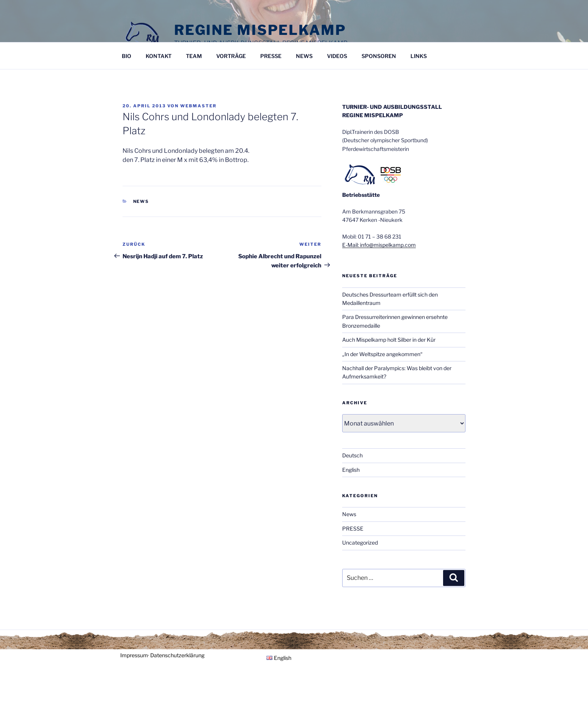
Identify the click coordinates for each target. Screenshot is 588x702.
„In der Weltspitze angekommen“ (382, 354)
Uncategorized (360, 543)
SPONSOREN (379, 56)
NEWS (304, 56)
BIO (127, 56)
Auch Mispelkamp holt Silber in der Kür (389, 340)
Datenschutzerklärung (177, 655)
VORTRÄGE (231, 56)
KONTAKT (159, 56)
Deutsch (352, 455)
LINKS (419, 56)
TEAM (194, 56)
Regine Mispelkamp (260, 30)
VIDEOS (337, 56)
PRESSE (271, 56)
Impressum (134, 655)
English (351, 470)
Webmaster (198, 106)
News (141, 201)
